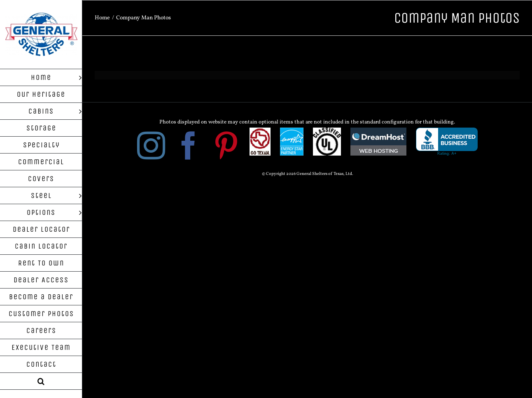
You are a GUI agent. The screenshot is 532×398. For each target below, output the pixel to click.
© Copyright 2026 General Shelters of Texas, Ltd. (307, 174)
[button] (41, 381)
